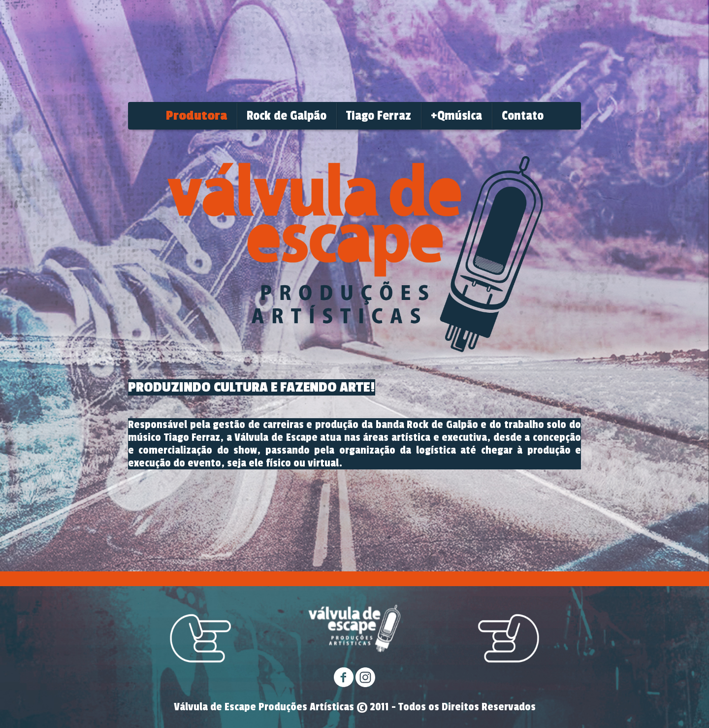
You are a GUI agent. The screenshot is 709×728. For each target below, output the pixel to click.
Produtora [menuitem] (196, 116)
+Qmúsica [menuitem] (456, 116)
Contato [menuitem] (523, 116)
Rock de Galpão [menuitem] (287, 116)
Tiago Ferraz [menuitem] (379, 116)
